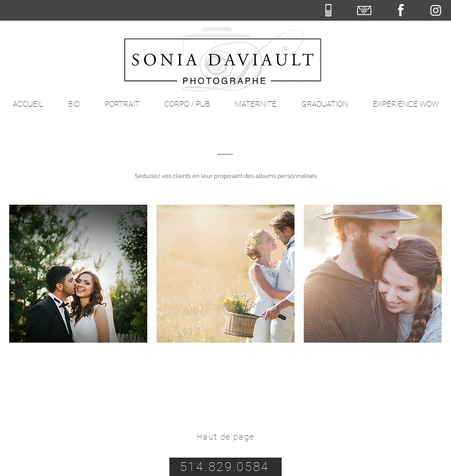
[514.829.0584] (225, 467)
